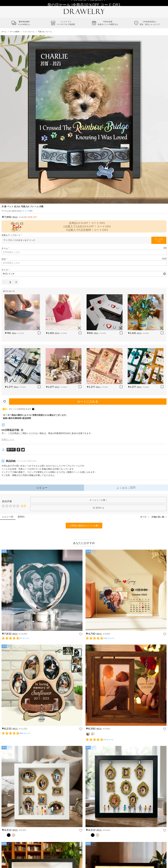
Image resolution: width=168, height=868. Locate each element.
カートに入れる (88, 401)
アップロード (159, 240)
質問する (98, 508)
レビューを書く (98, 500)
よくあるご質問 (126, 488)
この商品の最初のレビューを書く (84, 526)
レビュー (42, 488)
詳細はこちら (8, 439)
